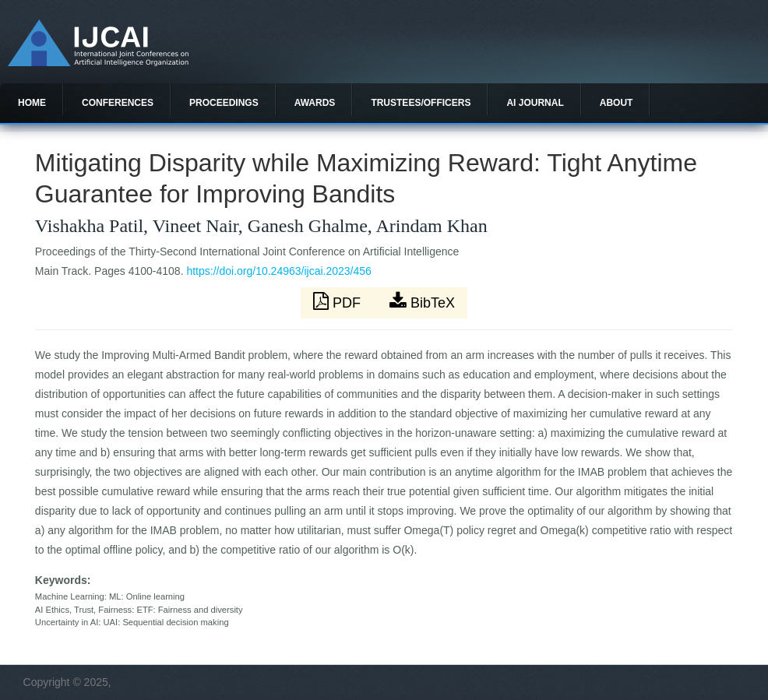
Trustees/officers (421, 103)
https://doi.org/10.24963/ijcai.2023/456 (278, 271)
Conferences (118, 103)
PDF (339, 301)
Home (32, 103)
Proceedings (224, 103)
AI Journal (535, 103)
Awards (315, 103)
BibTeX (422, 301)
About (617, 103)
